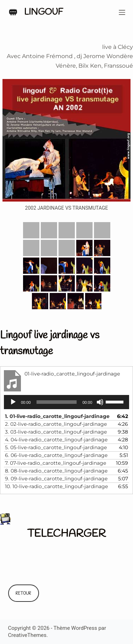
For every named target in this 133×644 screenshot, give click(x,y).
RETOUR (23, 593)
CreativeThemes (27, 635)
